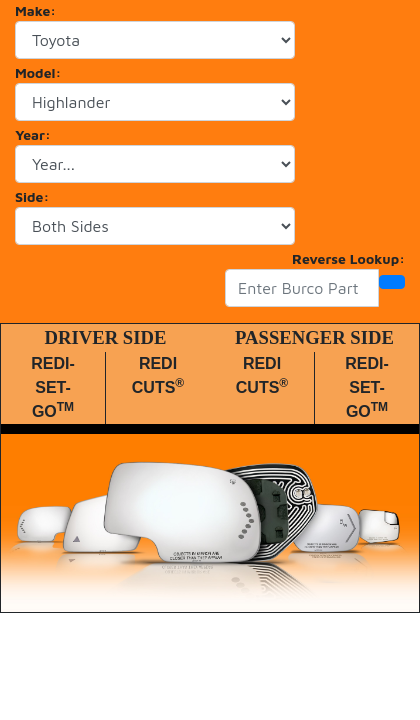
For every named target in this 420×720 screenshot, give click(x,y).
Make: (35, 10)
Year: (33, 134)
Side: (32, 196)
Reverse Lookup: (348, 258)
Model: (38, 72)
